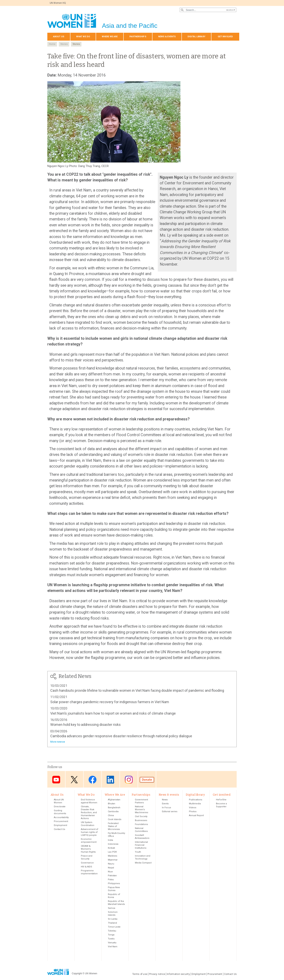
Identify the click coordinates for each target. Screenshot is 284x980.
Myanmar (113, 860)
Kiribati (111, 848)
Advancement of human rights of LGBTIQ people (90, 833)
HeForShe (221, 800)
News (165, 800)
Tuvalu (111, 939)
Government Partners (141, 802)
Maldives (113, 856)
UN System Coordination (88, 824)
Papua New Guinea (114, 889)
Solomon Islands (113, 914)
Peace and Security (87, 858)
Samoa (112, 909)
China (111, 816)
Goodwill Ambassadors (142, 837)
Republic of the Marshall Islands (116, 903)
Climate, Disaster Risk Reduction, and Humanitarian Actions (89, 813)
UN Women (91, 974)
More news (57, 742)
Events (165, 804)
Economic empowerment (89, 841)
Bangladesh (114, 808)
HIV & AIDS (86, 867)
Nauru (111, 864)
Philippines (114, 884)
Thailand (112, 923)
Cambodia (113, 812)
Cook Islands (115, 820)
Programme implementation (89, 873)
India (110, 840)
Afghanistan (114, 800)
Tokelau (112, 931)
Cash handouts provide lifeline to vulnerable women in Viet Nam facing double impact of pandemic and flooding (137, 690)
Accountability (61, 818)
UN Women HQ (58, 3)
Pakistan (112, 876)
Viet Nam (113, 947)
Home (52, 44)
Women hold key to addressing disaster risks (85, 725)
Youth (138, 852)
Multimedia (195, 804)
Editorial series (170, 812)
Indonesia (113, 844)
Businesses (141, 821)
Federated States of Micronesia (114, 827)
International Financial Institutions (141, 845)
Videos (193, 808)
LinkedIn (111, 780)
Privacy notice (157, 974)
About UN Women (59, 802)
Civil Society (141, 817)
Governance (87, 863)
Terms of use (140, 974)
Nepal (111, 868)
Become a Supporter (221, 805)
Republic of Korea (114, 896)
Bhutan (112, 804)
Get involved (225, 37)
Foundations (141, 825)
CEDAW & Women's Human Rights (88, 849)
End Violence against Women (89, 802)
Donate (147, 780)
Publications (196, 800)
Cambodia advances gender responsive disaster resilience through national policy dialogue (121, 736)
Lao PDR (112, 852)
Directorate (60, 807)
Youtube (56, 780)
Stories (64, 44)
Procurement (61, 822)
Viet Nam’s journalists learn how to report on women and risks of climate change (113, 713)
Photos (193, 812)
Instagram (129, 780)
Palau (111, 880)
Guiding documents (60, 812)
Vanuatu (112, 943)
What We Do (83, 37)
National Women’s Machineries (142, 810)
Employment (60, 826)
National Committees (141, 830)
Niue (110, 872)
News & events (167, 37)
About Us (59, 37)
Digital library (196, 37)
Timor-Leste (114, 927)
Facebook (92, 780)
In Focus (166, 808)
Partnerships (138, 37)
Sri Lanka (113, 919)
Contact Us (59, 830)
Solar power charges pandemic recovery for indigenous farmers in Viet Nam (110, 702)
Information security (178, 974)
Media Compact (143, 863)
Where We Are (110, 37)
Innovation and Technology (143, 858)
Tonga (111, 935)
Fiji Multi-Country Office (116, 835)
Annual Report (196, 816)
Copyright (77, 974)
